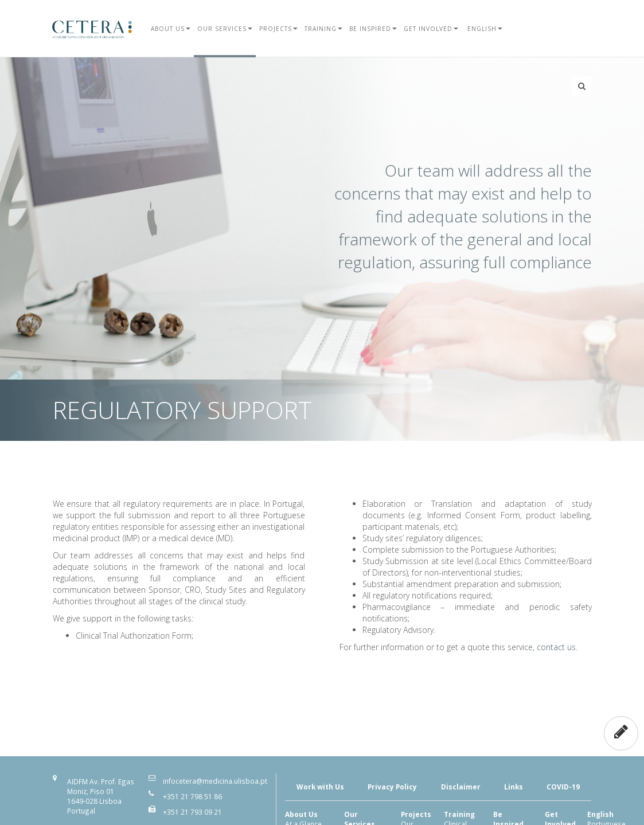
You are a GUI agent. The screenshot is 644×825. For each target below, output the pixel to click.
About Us (171, 29)
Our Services (225, 29)
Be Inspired (373, 29)
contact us (556, 647)
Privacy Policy (392, 787)
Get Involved (431, 29)
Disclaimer (461, 787)
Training (323, 29)
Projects (278, 29)
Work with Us (320, 787)
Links (514, 787)
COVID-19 (563, 787)
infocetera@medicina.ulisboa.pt (215, 781)
